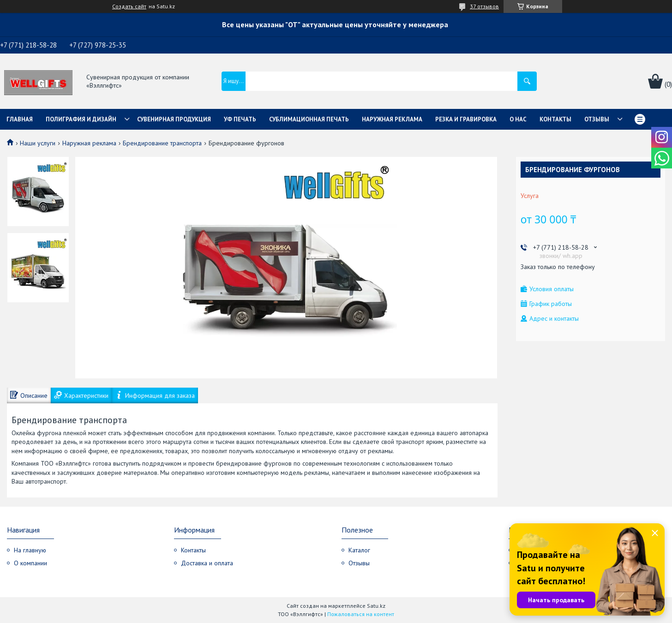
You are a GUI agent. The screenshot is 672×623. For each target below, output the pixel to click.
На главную (30, 550)
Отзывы (597, 119)
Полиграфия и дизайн (81, 119)
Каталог (359, 550)
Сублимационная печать (309, 119)
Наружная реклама (392, 119)
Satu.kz (376, 606)
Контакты (555, 119)
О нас (518, 119)
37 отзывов (484, 6)
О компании (30, 563)
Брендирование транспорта (162, 143)
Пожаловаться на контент (361, 614)
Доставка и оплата (207, 563)
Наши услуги (38, 143)
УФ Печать (240, 119)
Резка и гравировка (466, 119)
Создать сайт (129, 6)
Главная (20, 119)
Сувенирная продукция (174, 119)
